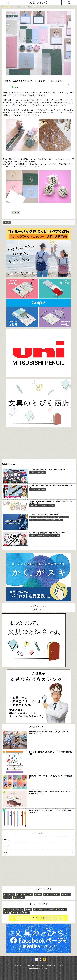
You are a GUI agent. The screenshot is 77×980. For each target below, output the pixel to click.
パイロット (32, 472)
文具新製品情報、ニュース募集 (51, 965)
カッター (32, 517)
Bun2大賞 (8, 913)
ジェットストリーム (48, 517)
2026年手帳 (38, 909)
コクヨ (31, 505)
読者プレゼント (62, 909)
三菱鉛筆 (53, 520)
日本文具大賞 (50, 909)
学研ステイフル (20, 898)
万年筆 (38, 472)
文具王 (44, 472)
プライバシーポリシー (29, 965)
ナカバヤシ (48, 894)
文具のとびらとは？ (18, 965)
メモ (43, 520)
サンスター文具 (9, 894)
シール (7, 909)
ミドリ (38, 520)
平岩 (4, 93)
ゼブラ (57, 894)
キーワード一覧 (38, 918)
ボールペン (32, 520)
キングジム (38, 517)
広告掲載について (39, 965)
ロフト (48, 535)
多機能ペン (60, 520)
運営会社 (62, 965)
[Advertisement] (38, 443)
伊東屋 (53, 535)
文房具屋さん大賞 (18, 909)
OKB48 (29, 909)
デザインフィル (46, 505)
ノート (53, 505)
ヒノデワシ (29, 894)
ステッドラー (41, 535)
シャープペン (33, 535)
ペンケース (18, 913)
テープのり (37, 505)
